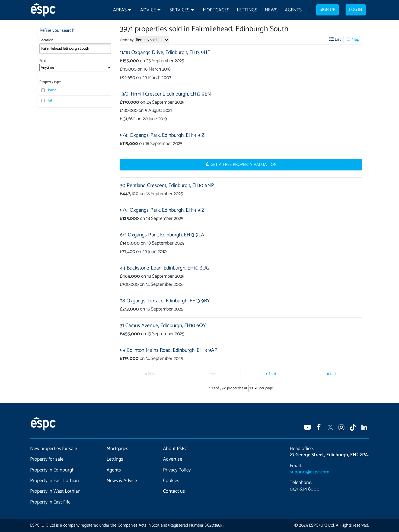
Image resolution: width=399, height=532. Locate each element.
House (49, 90)
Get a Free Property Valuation (244, 165)
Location (46, 40)
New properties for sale (54, 449)
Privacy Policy (177, 470)
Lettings (247, 10)
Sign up (328, 10)
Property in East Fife (50, 502)
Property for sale (47, 459)
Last (333, 374)
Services (179, 10)
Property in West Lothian (55, 491)
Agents (293, 10)
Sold (43, 61)
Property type (50, 82)
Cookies (171, 481)
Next (273, 374)
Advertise (173, 459)
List (338, 40)
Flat (47, 101)
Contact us (174, 491)
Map (355, 40)
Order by (127, 40)
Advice (148, 10)
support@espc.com (309, 472)
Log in (356, 10)
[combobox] (75, 49)
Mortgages (216, 10)
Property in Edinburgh (52, 470)
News (271, 10)
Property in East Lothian (55, 481)
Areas (120, 10)
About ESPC (175, 449)
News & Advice (122, 481)
